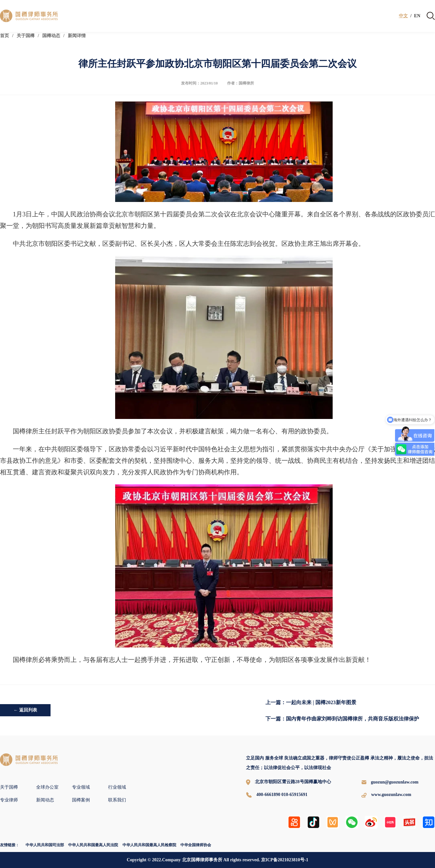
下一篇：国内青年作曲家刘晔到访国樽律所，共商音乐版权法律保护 (342, 719)
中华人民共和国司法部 (45, 845)
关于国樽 (26, 36)
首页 (4, 36)
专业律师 (9, 800)
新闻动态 (45, 800)
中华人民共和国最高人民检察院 (149, 845)
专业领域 (81, 787)
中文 (403, 16)
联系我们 (117, 800)
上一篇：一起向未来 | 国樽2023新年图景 (311, 702)
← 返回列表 (25, 710)
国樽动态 (51, 36)
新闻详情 (77, 36)
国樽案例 (81, 800)
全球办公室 (47, 787)
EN (417, 16)
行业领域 (117, 787)
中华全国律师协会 (196, 845)
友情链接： (10, 845)
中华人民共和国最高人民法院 (93, 845)
